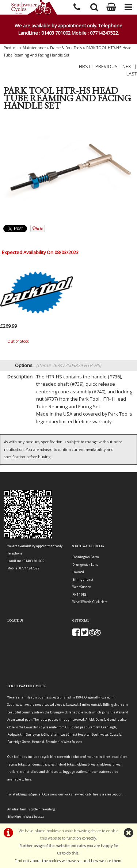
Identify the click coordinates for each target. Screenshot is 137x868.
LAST (132, 74)
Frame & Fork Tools (66, 48)
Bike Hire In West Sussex (26, 816)
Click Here (100, 602)
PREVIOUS (106, 66)
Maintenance (34, 48)
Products (11, 48)
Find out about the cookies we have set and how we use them (68, 861)
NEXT (128, 66)
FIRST (85, 66)
